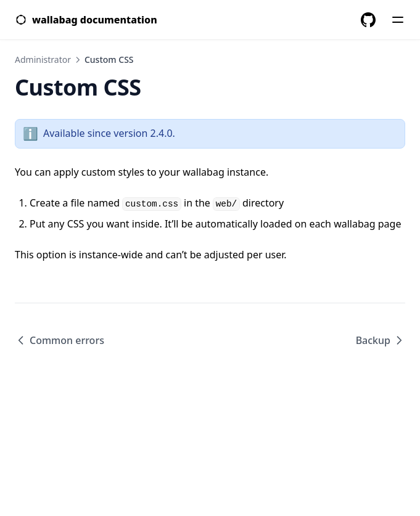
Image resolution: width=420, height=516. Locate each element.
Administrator (43, 59)
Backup (381, 340)
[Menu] (398, 20)
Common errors (60, 340)
